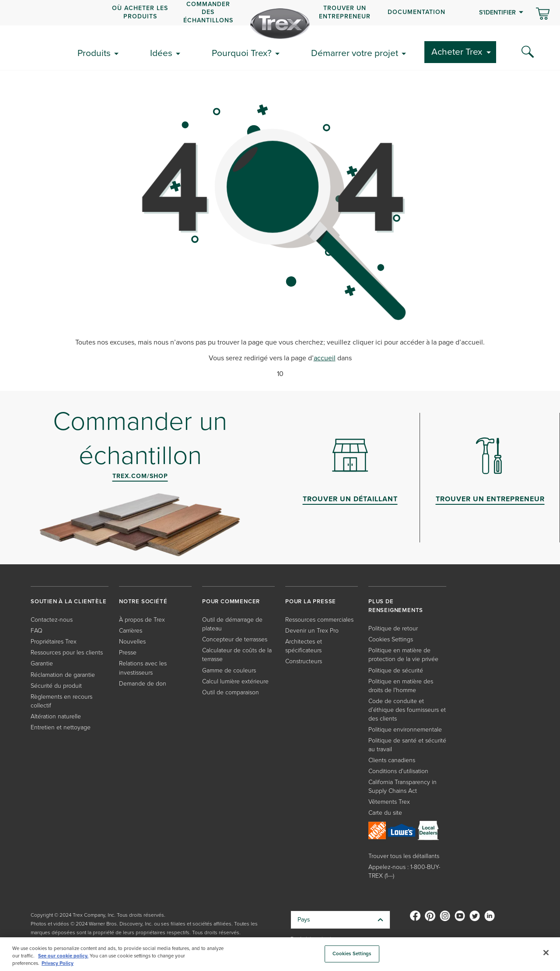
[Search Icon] (528, 52)
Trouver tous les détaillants (404, 856)
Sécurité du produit (56, 686)
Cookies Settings (391, 639)
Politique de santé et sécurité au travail (407, 745)
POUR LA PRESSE (311, 601)
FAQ (37, 631)
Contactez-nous (52, 620)
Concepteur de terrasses (235, 639)
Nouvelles (132, 642)
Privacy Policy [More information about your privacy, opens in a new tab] (58, 963)
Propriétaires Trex (54, 642)
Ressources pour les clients (67, 653)
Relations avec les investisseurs (143, 668)
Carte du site (385, 813)
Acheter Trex (457, 51)
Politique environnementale (405, 730)
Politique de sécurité (396, 670)
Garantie (42, 663)
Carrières (131, 631)
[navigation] (280, 13)
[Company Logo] (280, 24)
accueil (325, 358)
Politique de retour (393, 628)
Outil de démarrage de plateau (232, 624)
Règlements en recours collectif (61, 701)
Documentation (416, 12)
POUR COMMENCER (231, 601)
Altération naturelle (56, 716)
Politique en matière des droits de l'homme (401, 686)
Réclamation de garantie (63, 675)
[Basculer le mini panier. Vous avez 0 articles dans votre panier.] (543, 14)
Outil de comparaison (231, 692)
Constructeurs (304, 661)
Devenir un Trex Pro (312, 631)
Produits (94, 53)
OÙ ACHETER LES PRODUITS (140, 12)
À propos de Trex (142, 620)
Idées (161, 53)
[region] (280, 954)
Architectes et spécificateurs (304, 646)
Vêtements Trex (389, 802)
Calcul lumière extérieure (235, 681)
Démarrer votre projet (355, 53)
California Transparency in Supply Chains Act (402, 786)
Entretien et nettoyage (61, 727)
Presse (128, 653)
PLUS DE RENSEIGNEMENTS (396, 606)
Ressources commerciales (319, 620)
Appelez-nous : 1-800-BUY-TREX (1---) (404, 871)
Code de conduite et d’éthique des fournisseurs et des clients (407, 710)
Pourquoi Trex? (242, 53)
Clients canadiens (392, 760)
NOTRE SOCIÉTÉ (143, 601)
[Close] (546, 953)
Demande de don (143, 684)
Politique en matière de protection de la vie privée (403, 655)
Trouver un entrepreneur (345, 12)
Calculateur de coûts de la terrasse (237, 655)
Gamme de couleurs (229, 670)
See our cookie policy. (63, 956)
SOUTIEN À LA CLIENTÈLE (69, 601)
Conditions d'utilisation (398, 771)
